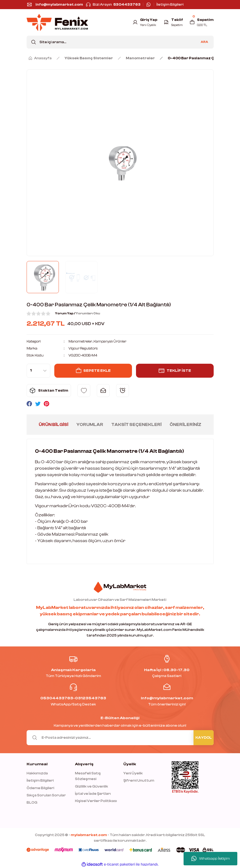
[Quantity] (38, 370)
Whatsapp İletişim (211, 859)
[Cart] (201, 22)
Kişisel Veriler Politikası (96, 801)
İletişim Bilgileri (40, 780)
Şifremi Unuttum (139, 780)
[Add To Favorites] (84, 390)
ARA (204, 42)
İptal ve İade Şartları (93, 794)
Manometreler (80, 341)
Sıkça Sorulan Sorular (46, 795)
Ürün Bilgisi (53, 424)
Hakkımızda (37, 773)
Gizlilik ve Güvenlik (92, 786)
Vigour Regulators (84, 348)
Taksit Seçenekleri (136, 424)
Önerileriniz (185, 424)
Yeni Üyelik (133, 773)
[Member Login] (144, 22)
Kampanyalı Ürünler (111, 341)
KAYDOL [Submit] (204, 738)
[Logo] (57, 22)
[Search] (120, 42)
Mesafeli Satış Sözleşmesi (88, 776)
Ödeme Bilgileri (40, 788)
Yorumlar (90, 424)
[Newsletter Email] (120, 737)
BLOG (32, 802)
